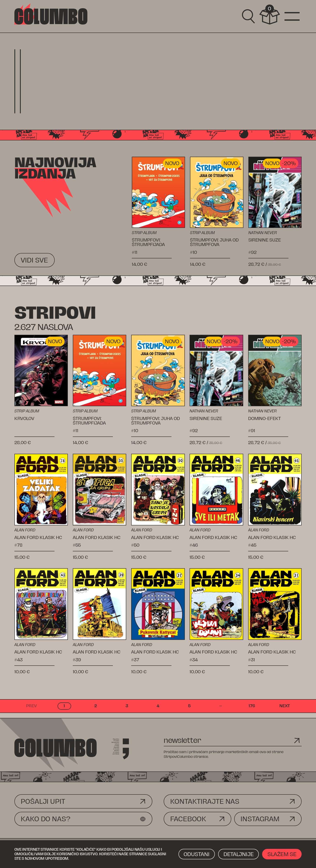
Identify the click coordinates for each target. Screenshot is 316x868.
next (285, 706)
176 (252, 706)
